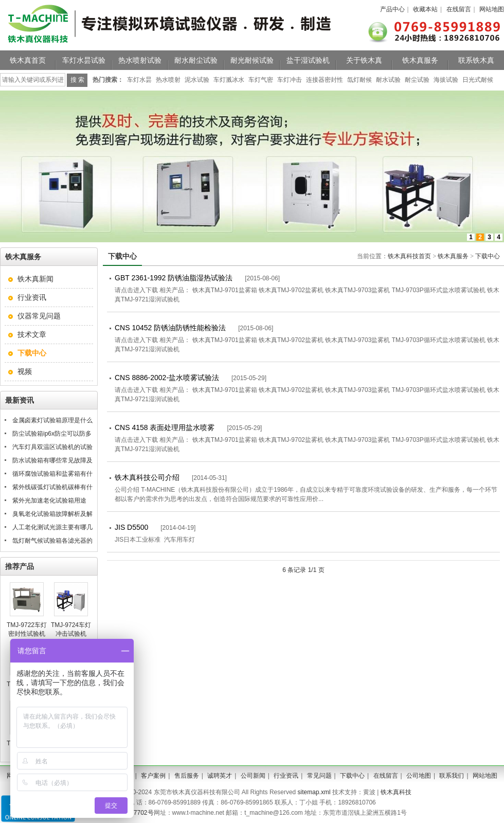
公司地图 (419, 776)
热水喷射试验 (140, 60)
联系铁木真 (476, 60)
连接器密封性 (325, 80)
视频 (25, 371)
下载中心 (488, 256)
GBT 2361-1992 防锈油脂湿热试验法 (174, 278)
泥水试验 (197, 80)
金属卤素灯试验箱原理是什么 (52, 420)
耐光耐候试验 (252, 60)
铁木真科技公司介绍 (147, 477)
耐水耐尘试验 (196, 60)
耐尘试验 (417, 80)
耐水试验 (388, 80)
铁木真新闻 (35, 279)
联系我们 (452, 776)
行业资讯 (32, 297)
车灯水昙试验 (84, 60)
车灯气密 (261, 80)
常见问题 (319, 776)
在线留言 (459, 9)
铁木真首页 (28, 60)
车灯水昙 (139, 80)
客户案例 (153, 776)
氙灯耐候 (359, 80)
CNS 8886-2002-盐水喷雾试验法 (167, 378)
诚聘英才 (220, 776)
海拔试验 (446, 80)
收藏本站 (425, 9)
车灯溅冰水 (229, 80)
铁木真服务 (420, 60)
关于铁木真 (364, 60)
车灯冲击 (290, 80)
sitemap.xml (314, 792)
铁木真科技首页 (409, 256)
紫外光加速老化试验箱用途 (49, 500)
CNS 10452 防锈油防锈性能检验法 (170, 328)
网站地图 (492, 9)
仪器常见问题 (39, 316)
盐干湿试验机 (308, 60)
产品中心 (392, 9)
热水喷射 (168, 80)
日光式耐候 (478, 80)
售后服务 (187, 776)
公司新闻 (253, 776)
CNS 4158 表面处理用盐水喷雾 (165, 427)
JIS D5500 (131, 527)
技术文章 (32, 334)
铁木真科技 (396, 792)
